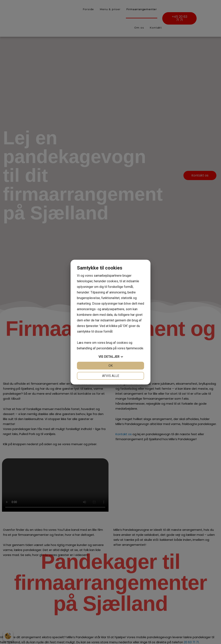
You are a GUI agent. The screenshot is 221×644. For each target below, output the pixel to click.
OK (111, 366)
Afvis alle (111, 376)
